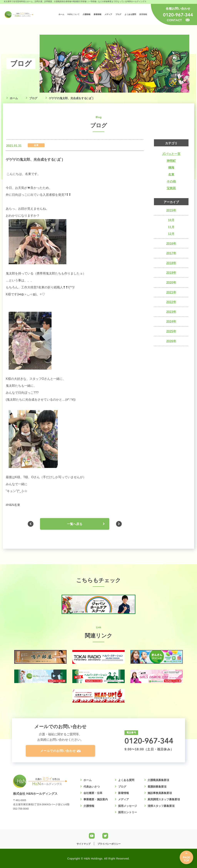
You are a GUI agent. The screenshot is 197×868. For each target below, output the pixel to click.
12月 (171, 234)
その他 (171, 181)
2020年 (171, 282)
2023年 (171, 312)
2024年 (171, 321)
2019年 (171, 273)
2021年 (171, 292)
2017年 (171, 253)
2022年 (171, 302)
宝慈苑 (171, 188)
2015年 (171, 210)
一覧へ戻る (75, 524)
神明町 (171, 161)
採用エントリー (128, 812)
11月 (171, 227)
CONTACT (178, 20)
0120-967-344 (178, 15)
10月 (171, 220)
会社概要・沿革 (93, 793)
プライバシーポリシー (109, 844)
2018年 (171, 263)
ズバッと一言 (171, 154)
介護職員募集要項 (158, 780)
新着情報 (124, 793)
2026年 (171, 341)
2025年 (171, 331)
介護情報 (89, 806)
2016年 (171, 244)
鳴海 (171, 168)
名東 (171, 174)
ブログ (33, 98)
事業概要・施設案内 (96, 799)
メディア (124, 799)
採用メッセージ (128, 806)
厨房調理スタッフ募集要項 (164, 799)
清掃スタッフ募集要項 (161, 806)
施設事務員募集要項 (160, 793)
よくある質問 (126, 780)
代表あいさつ (92, 787)
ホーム (14, 98)
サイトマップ (83, 844)
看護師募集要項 (157, 787)
